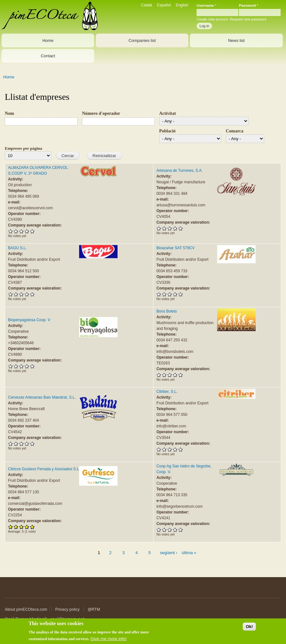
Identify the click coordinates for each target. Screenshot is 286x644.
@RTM (94, 609)
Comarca (235, 131)
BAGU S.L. (17, 248)
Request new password (248, 19)
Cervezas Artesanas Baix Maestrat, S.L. (42, 397)
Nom (9, 113)
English (182, 5)
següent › (168, 553)
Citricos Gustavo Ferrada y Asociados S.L (44, 469)
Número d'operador (101, 113)
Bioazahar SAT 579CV (175, 248)
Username (206, 5)
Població (167, 131)
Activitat (168, 113)
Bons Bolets (167, 311)
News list (236, 40)
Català (147, 5)
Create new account (212, 19)
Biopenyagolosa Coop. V (29, 320)
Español (164, 5)
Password (249, 5)
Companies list (142, 40)
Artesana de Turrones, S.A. (180, 171)
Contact (48, 56)
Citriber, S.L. (167, 392)
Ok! (249, 629)
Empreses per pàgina (24, 148)
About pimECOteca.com (26, 609)
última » (189, 553)
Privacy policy (68, 609)
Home (48, 40)
